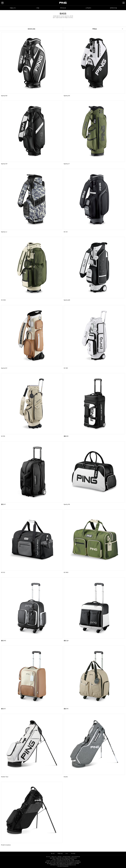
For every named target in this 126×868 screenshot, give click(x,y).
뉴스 (67, 853)
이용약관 (59, 857)
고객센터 (88, 8)
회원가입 (60, 853)
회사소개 (48, 857)
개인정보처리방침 (66, 857)
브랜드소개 (54, 857)
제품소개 (13, 8)
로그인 (53, 853)
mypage (2, 3)
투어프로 (63, 8)
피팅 (38, 8)
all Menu (124, 3)
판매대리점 (113, 8)
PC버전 (73, 853)
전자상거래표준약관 (76, 857)
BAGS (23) (31, 29)
